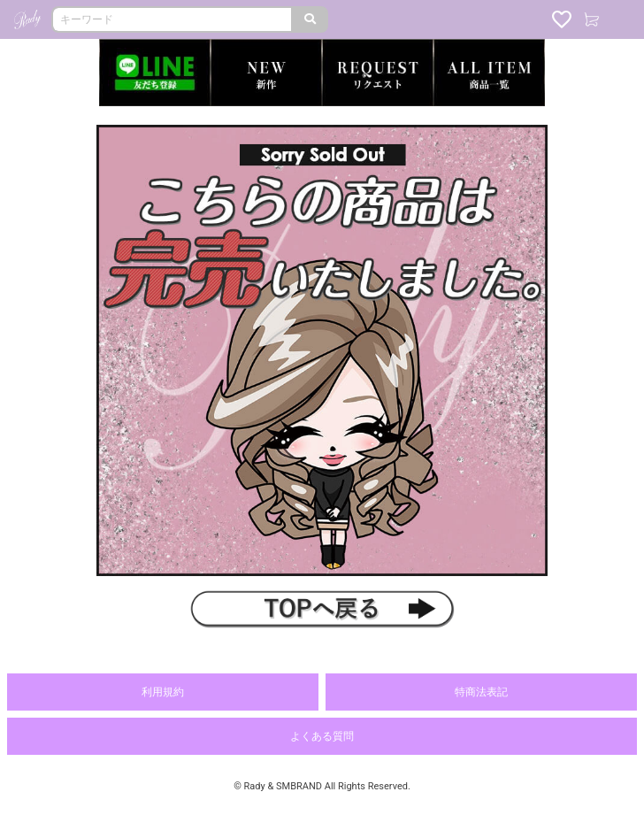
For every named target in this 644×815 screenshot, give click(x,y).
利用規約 (163, 692)
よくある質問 (322, 736)
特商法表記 (481, 692)
